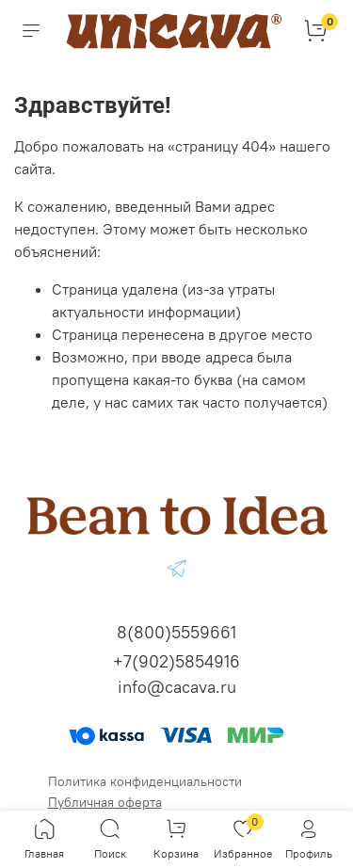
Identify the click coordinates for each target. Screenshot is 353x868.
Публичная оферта (105, 802)
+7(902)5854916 (176, 661)
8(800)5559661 (176, 632)
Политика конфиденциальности (145, 781)
